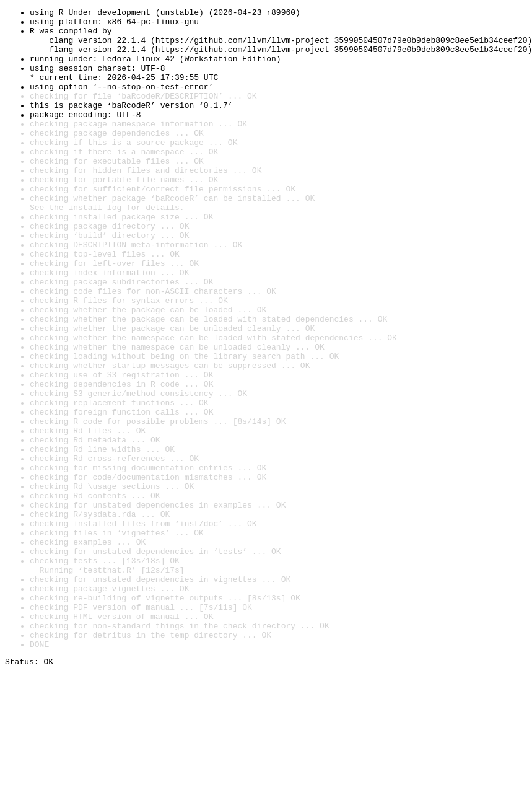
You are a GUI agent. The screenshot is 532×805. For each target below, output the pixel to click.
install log (95, 248)
